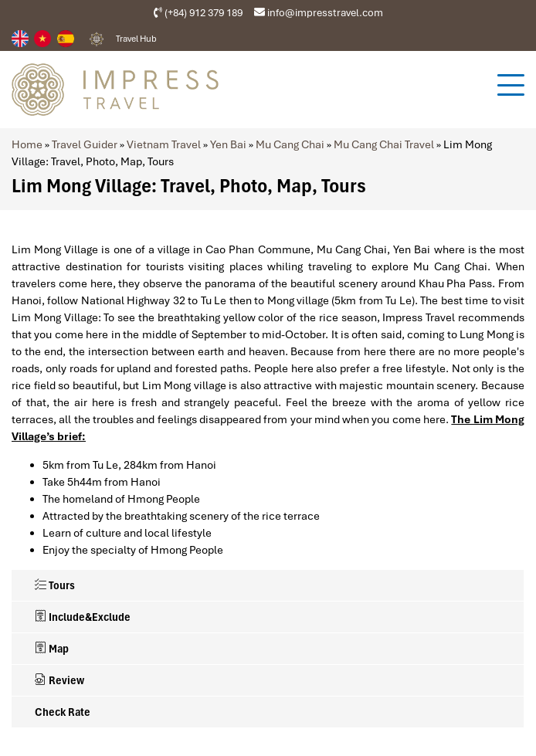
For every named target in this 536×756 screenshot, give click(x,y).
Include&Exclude (83, 617)
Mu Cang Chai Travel (384, 144)
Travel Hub (136, 39)
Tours (55, 585)
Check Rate (63, 712)
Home (27, 144)
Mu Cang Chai (290, 144)
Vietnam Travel (164, 144)
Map (52, 649)
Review (59, 680)
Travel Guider (85, 144)
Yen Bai (228, 144)
